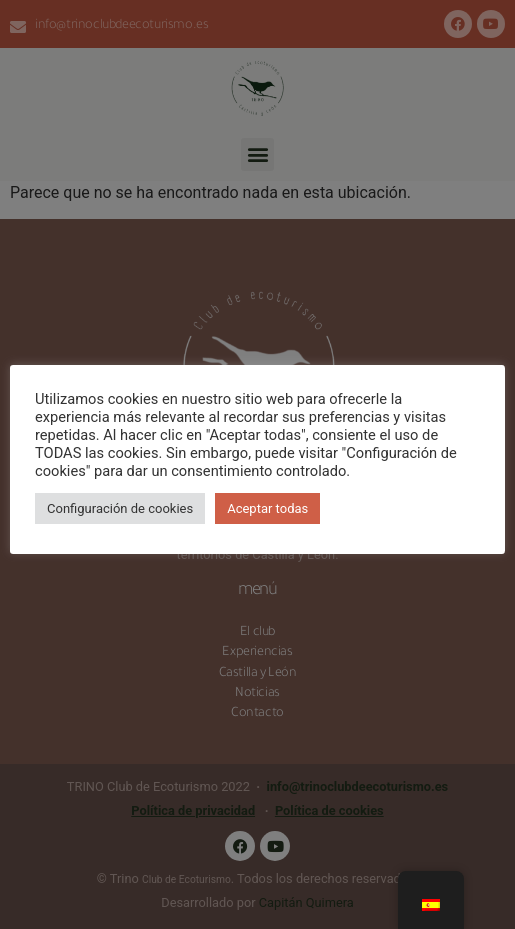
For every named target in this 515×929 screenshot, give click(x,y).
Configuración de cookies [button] (120, 508)
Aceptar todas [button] (267, 508)
